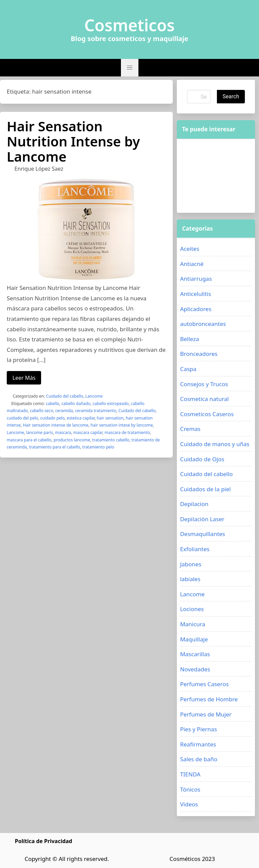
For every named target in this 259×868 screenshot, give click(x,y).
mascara (63, 432)
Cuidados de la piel (206, 489)
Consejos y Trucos (204, 384)
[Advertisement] (216, 176)
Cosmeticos (129, 25)
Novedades (195, 669)
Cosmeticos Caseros (207, 414)
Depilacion (194, 504)
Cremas (190, 429)
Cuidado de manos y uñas (215, 444)
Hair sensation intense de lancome (56, 425)
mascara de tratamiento (127, 432)
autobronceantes (203, 324)
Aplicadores (196, 309)
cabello (53, 404)
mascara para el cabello (29, 440)
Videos (189, 804)
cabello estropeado (111, 404)
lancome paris (40, 432)
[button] (130, 68)
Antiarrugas (196, 279)
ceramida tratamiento (96, 411)
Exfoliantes (195, 549)
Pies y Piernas (199, 729)
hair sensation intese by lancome (122, 425)
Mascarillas (195, 654)
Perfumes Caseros (204, 684)
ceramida (64, 411)
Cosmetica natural (205, 399)
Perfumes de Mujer (206, 714)
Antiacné (192, 264)
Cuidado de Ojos (202, 459)
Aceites (190, 249)
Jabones (191, 564)
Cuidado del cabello (65, 396)
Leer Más (24, 378)
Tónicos (190, 789)
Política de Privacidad (43, 841)
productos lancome (72, 440)
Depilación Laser (202, 519)
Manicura (193, 624)
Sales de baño (199, 759)
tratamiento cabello (111, 440)
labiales (190, 579)
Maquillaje (194, 639)
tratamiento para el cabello (55, 447)
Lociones (192, 609)
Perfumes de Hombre (209, 699)
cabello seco (42, 411)
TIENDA (190, 774)
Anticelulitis (196, 294)
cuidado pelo (52, 418)
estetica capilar (81, 418)
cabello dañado (76, 404)
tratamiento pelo (98, 447)
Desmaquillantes (203, 534)
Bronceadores (199, 354)
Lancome (94, 396)
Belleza (190, 339)
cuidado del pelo (22, 418)
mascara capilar (88, 432)
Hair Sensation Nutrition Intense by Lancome (73, 141)
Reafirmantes (198, 744)
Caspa (188, 369)
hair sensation (110, 418)
